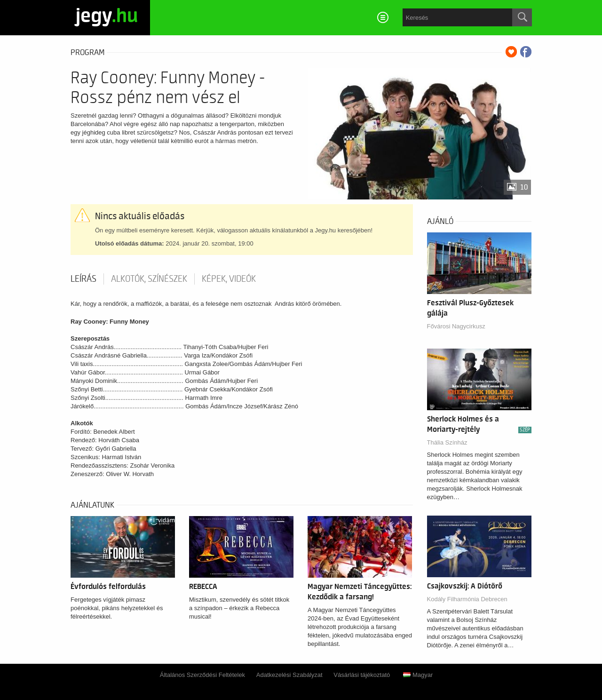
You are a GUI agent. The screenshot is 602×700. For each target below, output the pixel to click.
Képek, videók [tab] (229, 279)
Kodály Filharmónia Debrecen (467, 599)
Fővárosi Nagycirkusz (456, 326)
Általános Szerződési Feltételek (202, 675)
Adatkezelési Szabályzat (289, 675)
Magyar (418, 675)
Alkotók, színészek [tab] (149, 279)
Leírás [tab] (83, 279)
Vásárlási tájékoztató (362, 675)
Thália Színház (447, 442)
